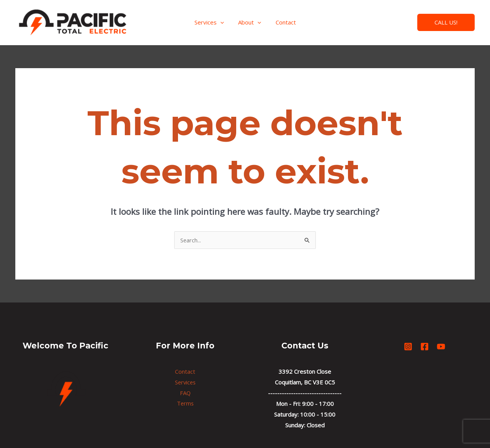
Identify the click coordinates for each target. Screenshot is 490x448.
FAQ (185, 393)
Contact (283, 22)
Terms (185, 404)
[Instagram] (371, 23)
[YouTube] (405, 23)
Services (212, 22)
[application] (223, 22)
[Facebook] (388, 23)
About (250, 22)
